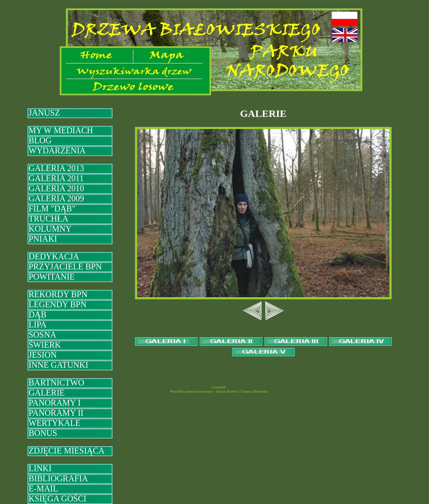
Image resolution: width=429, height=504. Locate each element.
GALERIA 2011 (56, 178)
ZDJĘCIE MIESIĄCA (67, 451)
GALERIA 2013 (56, 168)
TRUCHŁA (48, 219)
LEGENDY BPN (58, 304)
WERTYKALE (54, 423)
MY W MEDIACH (61, 130)
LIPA (38, 325)
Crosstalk (219, 387)
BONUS (43, 433)
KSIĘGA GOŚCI (57, 499)
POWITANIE (52, 277)
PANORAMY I (55, 403)
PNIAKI (43, 239)
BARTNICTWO (56, 383)
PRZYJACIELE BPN (65, 267)
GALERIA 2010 (56, 188)
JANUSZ (44, 113)
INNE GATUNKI (58, 365)
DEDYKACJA (54, 256)
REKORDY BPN (58, 294)
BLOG (40, 140)
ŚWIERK (45, 345)
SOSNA (42, 335)
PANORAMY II (56, 413)
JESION (43, 355)
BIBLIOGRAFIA (58, 478)
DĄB (37, 314)
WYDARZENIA (57, 150)
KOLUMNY (50, 229)
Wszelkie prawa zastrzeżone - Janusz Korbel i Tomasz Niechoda (219, 391)
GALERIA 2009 (56, 198)
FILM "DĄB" (52, 208)
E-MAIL (43, 488)
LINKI (40, 468)
